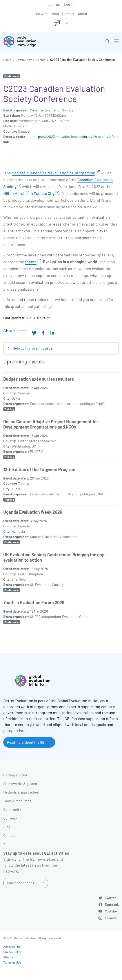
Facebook (112, 905)
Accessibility (12, 947)
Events (41, 60)
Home (7, 60)
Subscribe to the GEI (23, 883)
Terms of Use (12, 962)
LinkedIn (111, 918)
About (83, 14)
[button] (107, 41)
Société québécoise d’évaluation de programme (54, 173)
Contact (68, 14)
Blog (55, 14)
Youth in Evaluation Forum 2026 (34, 602)
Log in (69, 4)
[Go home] (34, 41)
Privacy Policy (12, 952)
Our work (42, 14)
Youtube (111, 911)
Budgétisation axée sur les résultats (39, 379)
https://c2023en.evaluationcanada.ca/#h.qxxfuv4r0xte (76, 136)
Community (24, 60)
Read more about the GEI (26, 742)
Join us (54, 4)
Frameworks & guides (20, 783)
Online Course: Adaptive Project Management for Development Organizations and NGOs (51, 424)
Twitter (110, 898)
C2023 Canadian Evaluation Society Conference (83, 60)
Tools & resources (17, 801)
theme (31, 262)
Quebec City (44, 193)
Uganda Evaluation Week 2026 (33, 512)
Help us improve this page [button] (32, 348)
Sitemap (9, 957)
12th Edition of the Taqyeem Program (39, 469)
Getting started (15, 775)
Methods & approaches (21, 792)
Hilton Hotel (14, 193)
